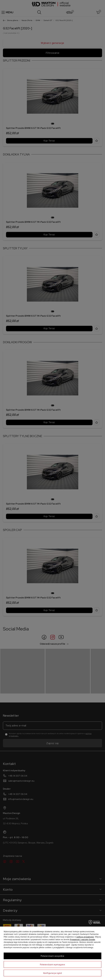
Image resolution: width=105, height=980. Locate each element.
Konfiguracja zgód (53, 973)
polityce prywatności (85, 937)
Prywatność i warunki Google (82, 939)
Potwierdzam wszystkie (52, 956)
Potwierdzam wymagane (52, 965)
